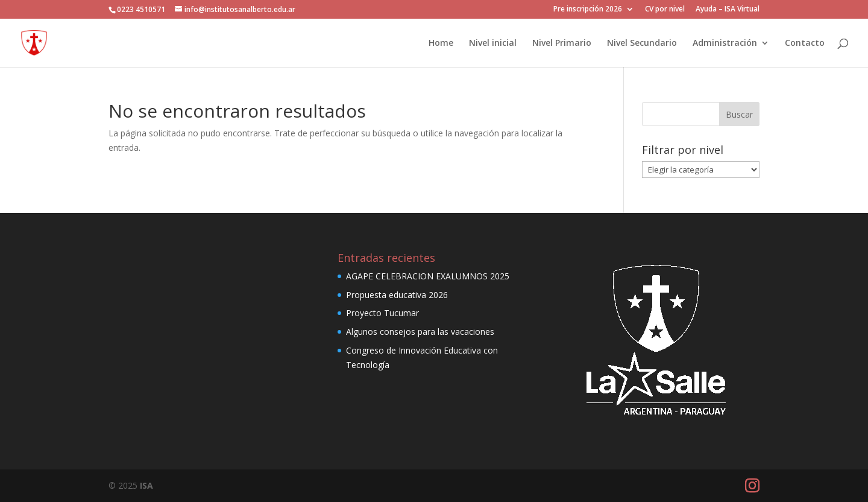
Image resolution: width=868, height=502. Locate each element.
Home (441, 43)
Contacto (805, 43)
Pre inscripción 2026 (588, 10)
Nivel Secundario (642, 43)
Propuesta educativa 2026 (397, 295)
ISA (146, 485)
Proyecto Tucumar (382, 313)
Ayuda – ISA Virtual (728, 10)
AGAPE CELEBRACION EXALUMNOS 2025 (428, 276)
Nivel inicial (493, 43)
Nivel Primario (562, 43)
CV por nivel (665, 10)
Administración (725, 43)
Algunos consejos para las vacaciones (420, 332)
